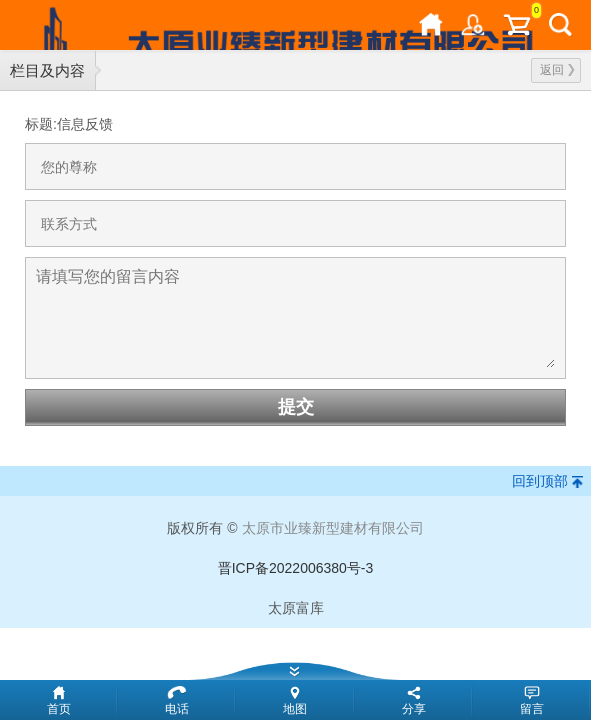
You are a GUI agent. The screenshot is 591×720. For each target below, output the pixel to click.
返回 (557, 70)
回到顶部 (540, 481)
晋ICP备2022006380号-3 (296, 568)
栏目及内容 (47, 70)
